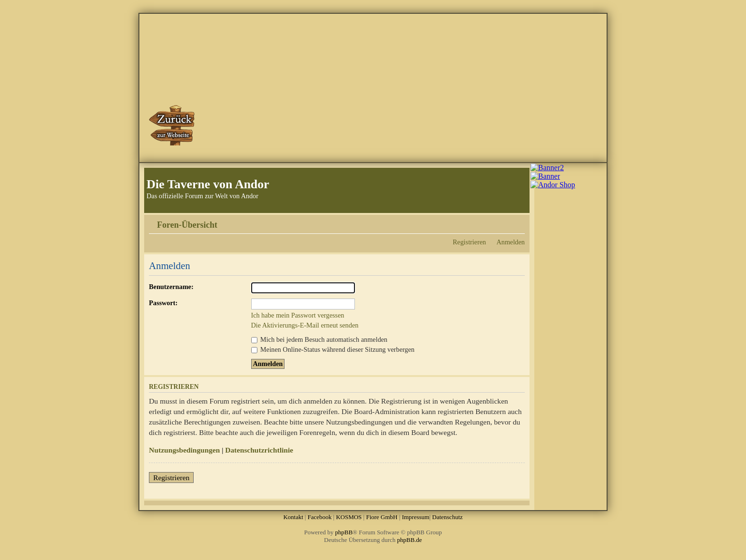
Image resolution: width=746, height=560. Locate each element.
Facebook (319, 517)
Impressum (416, 517)
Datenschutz (447, 517)
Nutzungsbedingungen (184, 450)
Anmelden (510, 242)
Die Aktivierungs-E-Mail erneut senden (305, 325)
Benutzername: (171, 287)
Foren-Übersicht (187, 225)
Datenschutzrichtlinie (259, 450)
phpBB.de (410, 540)
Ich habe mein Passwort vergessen (298, 315)
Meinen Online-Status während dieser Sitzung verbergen (333, 349)
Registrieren (470, 242)
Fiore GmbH (382, 517)
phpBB (344, 532)
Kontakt (293, 517)
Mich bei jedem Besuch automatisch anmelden (319, 339)
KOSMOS (349, 517)
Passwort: (163, 303)
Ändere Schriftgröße (518, 222)
